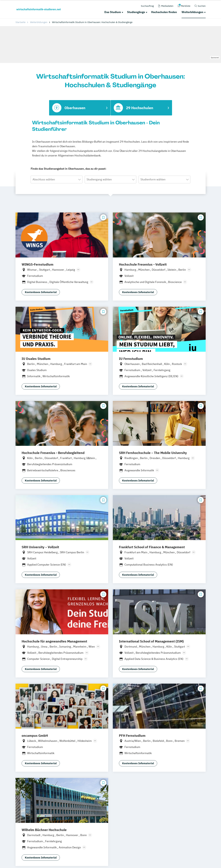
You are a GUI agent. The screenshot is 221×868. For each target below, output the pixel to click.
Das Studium (113, 12)
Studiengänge (136, 12)
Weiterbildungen (192, 12)
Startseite (20, 22)
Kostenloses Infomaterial (41, 292)
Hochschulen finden (164, 12)
